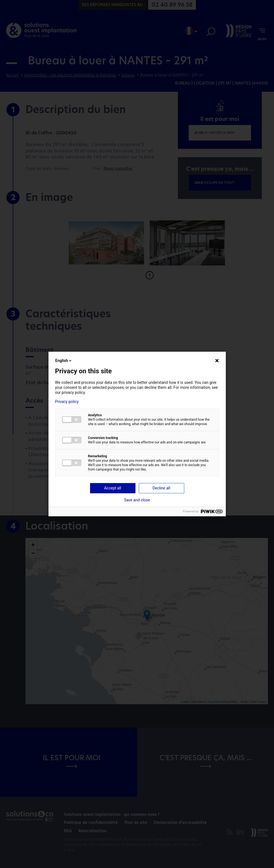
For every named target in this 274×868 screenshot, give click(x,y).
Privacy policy (67, 402)
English (64, 361)
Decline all (162, 488)
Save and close (137, 500)
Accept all (113, 488)
